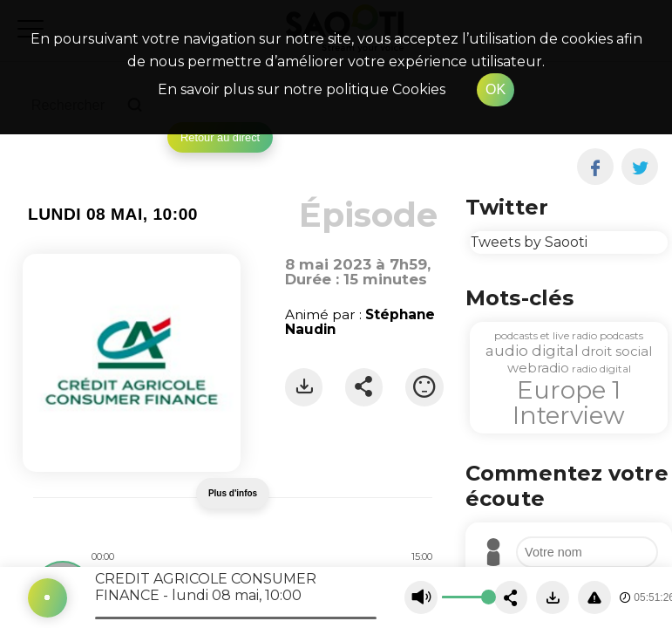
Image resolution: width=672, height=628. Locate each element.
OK (496, 89)
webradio (538, 368)
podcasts (621, 335)
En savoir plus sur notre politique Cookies (302, 89)
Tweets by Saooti (529, 242)
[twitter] (640, 167)
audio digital (532, 351)
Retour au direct (220, 137)
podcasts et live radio (546, 335)
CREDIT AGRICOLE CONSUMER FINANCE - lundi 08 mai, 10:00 (206, 587)
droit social (617, 351)
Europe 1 (569, 390)
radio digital (601, 369)
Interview (569, 415)
